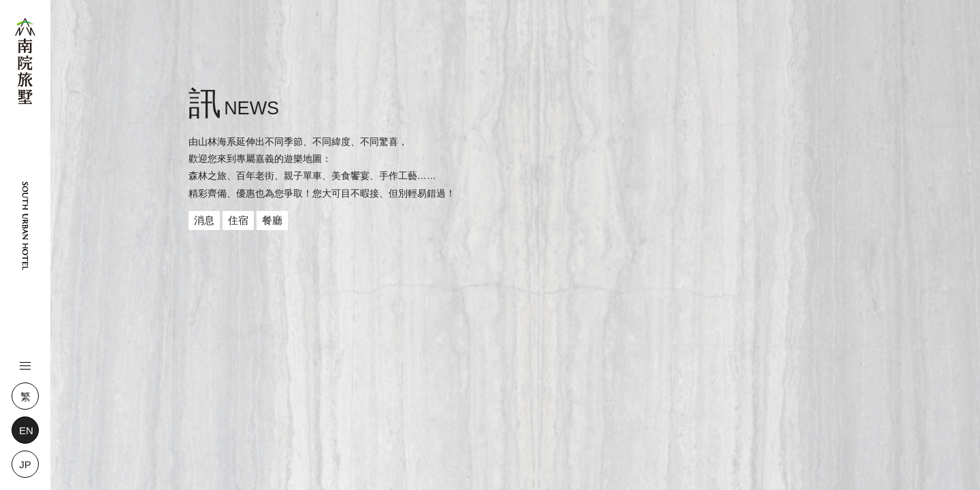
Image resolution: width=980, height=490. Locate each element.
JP (25, 464)
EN (26, 430)
